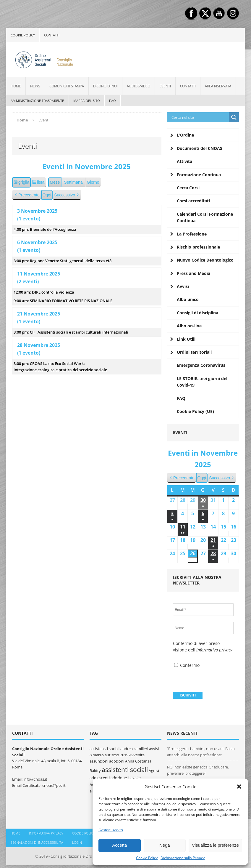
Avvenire (137, 755)
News (35, 86)
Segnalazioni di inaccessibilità (37, 842)
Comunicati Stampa (67, 86)
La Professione (192, 234)
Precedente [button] (27, 195)
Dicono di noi (105, 86)
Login (77, 842)
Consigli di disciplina (197, 313)
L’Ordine (185, 135)
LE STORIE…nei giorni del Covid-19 (202, 382)
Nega (165, 845)
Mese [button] (55, 182)
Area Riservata (218, 86)
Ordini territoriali (194, 352)
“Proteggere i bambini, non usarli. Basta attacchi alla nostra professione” (201, 752)
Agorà (154, 771)
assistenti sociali (125, 769)
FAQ (112, 101)
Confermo (187, 665)
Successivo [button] (67, 195)
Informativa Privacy (46, 833)
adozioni (117, 761)
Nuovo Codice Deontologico (205, 260)
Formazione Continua (199, 175)
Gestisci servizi (111, 830)
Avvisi (183, 286)
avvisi (154, 749)
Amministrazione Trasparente (37, 101)
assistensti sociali (105, 749)
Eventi (165, 86)
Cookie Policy (147, 858)
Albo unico (188, 299)
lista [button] (39, 183)
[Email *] (203, 610)
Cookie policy (23, 35)
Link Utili (186, 339)
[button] (239, 787)
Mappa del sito (87, 101)
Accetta (119, 845)
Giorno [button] (93, 182)
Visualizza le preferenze (215, 845)
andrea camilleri (134, 749)
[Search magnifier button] (234, 117)
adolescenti (100, 778)
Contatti (52, 35)
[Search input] (199, 117)
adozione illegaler (126, 778)
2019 (124, 755)
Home (16, 86)
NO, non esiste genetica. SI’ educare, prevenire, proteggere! (198, 770)
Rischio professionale (198, 247)
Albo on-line (189, 326)
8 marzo (97, 755)
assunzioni (99, 761)
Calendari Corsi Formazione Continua (205, 217)
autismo (112, 755)
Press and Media (193, 273)
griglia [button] (22, 183)
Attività (184, 161)
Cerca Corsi (188, 188)
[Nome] (203, 628)
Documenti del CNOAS (200, 148)
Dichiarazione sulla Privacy (183, 858)
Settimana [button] (73, 182)
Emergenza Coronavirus (201, 365)
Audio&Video (139, 86)
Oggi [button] (47, 195)
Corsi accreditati (193, 201)
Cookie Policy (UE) (195, 411)
